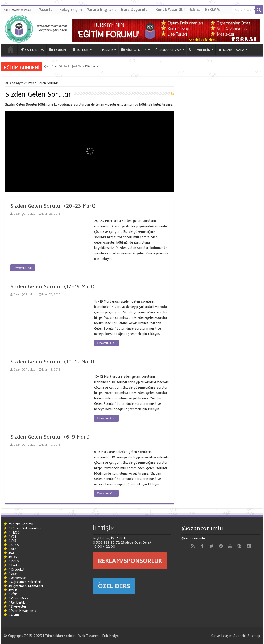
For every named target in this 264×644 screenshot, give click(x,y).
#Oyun (14, 615)
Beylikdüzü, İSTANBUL (110, 538)
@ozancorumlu (202, 528)
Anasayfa (14, 83)
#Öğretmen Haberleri (25, 582)
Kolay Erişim (71, 10)
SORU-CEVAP (168, 50)
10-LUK (80, 50)
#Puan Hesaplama (22, 611)
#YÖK (13, 594)
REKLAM (212, 10)
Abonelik (240, 636)
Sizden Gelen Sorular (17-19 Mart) (52, 286)
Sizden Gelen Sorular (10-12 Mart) (52, 361)
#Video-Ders (18, 598)
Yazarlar (47, 10)
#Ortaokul (16, 569)
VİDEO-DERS (134, 50)
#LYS (12, 540)
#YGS (13, 536)
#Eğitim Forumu (21, 524)
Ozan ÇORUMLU (24, 214)
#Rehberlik (16, 602)
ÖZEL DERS (32, 50)
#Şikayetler (17, 606)
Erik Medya (110, 636)
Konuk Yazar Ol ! (170, 10)
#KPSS (14, 545)
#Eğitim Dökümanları (24, 528)
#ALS (13, 549)
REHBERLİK (200, 50)
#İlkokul (14, 565)
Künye (215, 636)
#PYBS (14, 561)
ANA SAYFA (11, 49)
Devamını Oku (23, 268)
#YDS (13, 557)
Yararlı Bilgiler (100, 10)
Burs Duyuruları (136, 10)
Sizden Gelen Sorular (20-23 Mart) (53, 206)
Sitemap (254, 636)
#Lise (13, 573)
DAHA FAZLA (231, 50)
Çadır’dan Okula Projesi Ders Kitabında (71, 66)
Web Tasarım (89, 636)
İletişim (227, 636)
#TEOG (14, 532)
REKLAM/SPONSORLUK (130, 561)
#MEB (13, 590)
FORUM (58, 50)
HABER (105, 50)
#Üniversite (17, 578)
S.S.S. (195, 10)
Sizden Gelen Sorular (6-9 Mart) (50, 437)
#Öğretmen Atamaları (26, 586)
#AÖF (13, 553)
